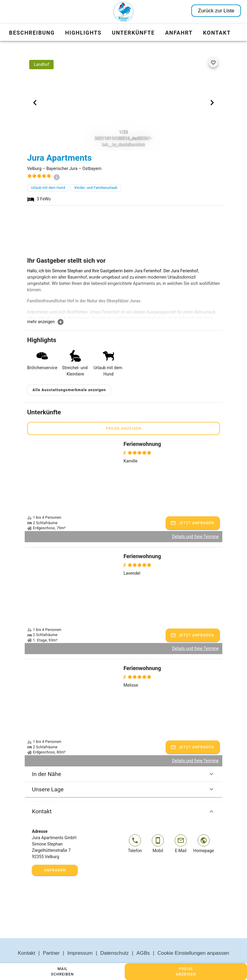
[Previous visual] (35, 103)
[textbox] (123, 293)
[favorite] (213, 63)
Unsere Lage (123, 775)
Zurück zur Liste (216, 11)
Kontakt (123, 797)
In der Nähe (123, 760)
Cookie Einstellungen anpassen (193, 939)
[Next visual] (212, 103)
